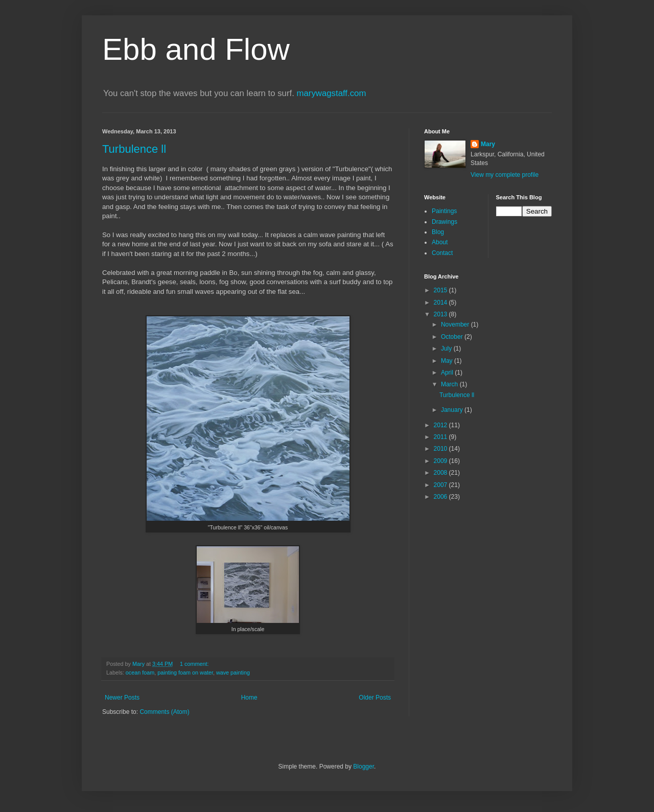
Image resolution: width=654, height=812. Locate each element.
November (456, 324)
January (453, 410)
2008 (441, 473)
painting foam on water (185, 672)
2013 (441, 314)
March (450, 384)
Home (249, 698)
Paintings (444, 211)
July (447, 349)
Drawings (445, 222)
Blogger (364, 767)
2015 (441, 290)
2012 (441, 425)
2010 (441, 449)
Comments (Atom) (164, 712)
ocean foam (140, 672)
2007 (441, 485)
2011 (441, 437)
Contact (442, 253)
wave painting (233, 672)
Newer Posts (122, 698)
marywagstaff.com (332, 93)
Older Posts (375, 698)
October (453, 337)
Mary (488, 144)
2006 (441, 497)
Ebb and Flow (196, 49)
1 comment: (195, 664)
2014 (441, 303)
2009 (441, 461)
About (440, 242)
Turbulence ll (134, 149)
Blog (438, 232)
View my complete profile (505, 175)
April (448, 373)
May (448, 361)
